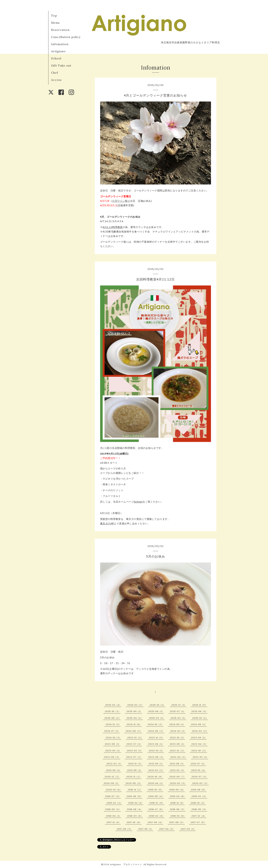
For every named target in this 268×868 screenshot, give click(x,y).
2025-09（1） (134, 711)
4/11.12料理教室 (113, 227)
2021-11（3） (135, 764)
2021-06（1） (114, 770)
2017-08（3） (177, 822)
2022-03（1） (200, 757)
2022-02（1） (114, 764)
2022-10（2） (199, 751)
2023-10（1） (177, 737)
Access (56, 80)
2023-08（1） (113, 744)
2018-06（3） (178, 809)
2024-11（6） (134, 724)
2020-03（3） (178, 783)
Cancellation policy (66, 37)
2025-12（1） (179, 705)
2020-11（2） (134, 777)
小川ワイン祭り (121, 201)
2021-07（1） (198, 764)
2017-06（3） (125, 829)
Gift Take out (61, 65)
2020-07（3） (200, 777)
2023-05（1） (178, 744)
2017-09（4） (155, 822)
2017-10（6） (134, 822)
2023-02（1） (135, 751)
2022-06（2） (156, 757)
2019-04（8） (178, 796)
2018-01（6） (178, 816)
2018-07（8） (156, 809)
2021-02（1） (178, 770)
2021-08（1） (177, 764)
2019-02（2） (114, 803)
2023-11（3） (156, 737)
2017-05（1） (146, 829)
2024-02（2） (200, 731)
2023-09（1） (199, 737)
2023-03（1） (113, 751)
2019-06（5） (134, 796)
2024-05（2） (156, 731)
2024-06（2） (134, 731)
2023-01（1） (156, 751)
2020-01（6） (114, 790)
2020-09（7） (177, 777)
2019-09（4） (177, 790)
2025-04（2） (135, 718)
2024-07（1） (112, 731)
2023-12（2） (135, 737)
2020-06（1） (112, 783)
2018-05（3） (199, 809)
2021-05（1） (135, 770)
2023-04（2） (199, 744)
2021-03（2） (156, 770)
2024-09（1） (177, 724)
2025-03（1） (157, 718)
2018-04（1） (114, 816)
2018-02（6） (157, 816)
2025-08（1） (156, 711)
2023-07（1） (134, 744)
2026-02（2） (135, 705)
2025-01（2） (200, 718)
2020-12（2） (112, 777)
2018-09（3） (113, 809)
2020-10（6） (155, 777)
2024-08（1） (199, 724)
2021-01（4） (199, 770)
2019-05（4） (156, 796)
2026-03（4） (113, 705)
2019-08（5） (199, 790)
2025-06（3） (199, 711)
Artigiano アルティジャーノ (126, 864)
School (56, 58)
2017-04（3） (167, 829)
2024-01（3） (114, 737)
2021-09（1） (156, 764)
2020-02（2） (200, 783)
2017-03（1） (188, 829)
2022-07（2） (134, 757)
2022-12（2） (178, 751)
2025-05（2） (113, 718)
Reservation (60, 30)
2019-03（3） (199, 796)
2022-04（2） (179, 757)
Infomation (60, 44)
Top (54, 16)
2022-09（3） (112, 757)
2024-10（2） (156, 724)
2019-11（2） (135, 790)
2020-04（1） (156, 783)
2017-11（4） (114, 822)
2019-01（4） (136, 803)
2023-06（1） (156, 744)
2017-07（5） (198, 822)
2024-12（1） (113, 724)
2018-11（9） (177, 803)
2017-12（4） (199, 816)
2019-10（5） (156, 790)
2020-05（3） (134, 783)
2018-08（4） (135, 809)
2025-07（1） (178, 711)
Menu (55, 23)
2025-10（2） (113, 711)
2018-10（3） (198, 803)
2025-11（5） (200, 705)
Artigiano (58, 51)
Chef (55, 73)
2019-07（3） (113, 796)
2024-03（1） (178, 731)
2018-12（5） (157, 803)
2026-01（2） (158, 705)
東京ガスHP (107, 523)
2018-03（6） (135, 816)
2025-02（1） (178, 718)
